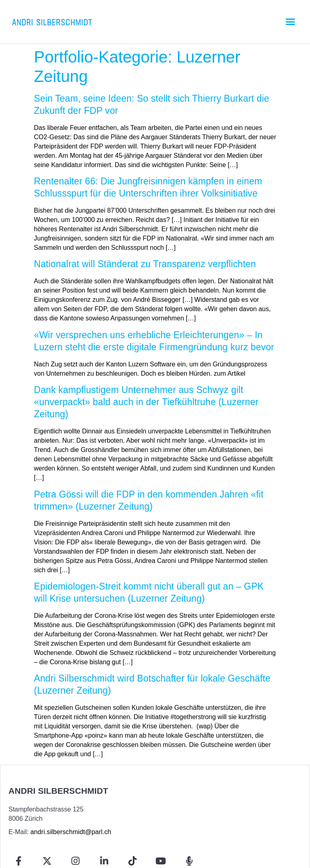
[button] (290, 22)
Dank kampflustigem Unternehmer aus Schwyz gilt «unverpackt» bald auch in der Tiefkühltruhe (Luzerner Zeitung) (146, 402)
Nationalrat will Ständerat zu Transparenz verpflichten (145, 264)
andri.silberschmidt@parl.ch (71, 832)
